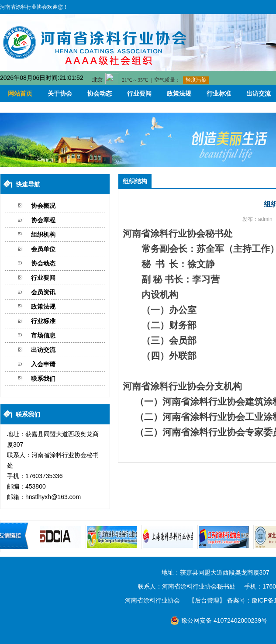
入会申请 (43, 364)
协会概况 (43, 206)
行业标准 (219, 93)
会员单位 (43, 249)
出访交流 (43, 350)
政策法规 (179, 93)
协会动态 (100, 93)
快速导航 (28, 184)
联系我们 (43, 379)
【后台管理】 (207, 600)
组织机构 (43, 234)
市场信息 (43, 335)
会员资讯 (43, 292)
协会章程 (43, 220)
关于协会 (60, 93)
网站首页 (20, 93)
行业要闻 (139, 93)
